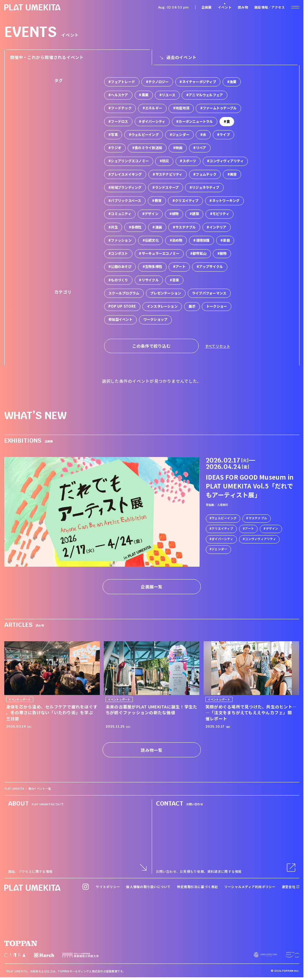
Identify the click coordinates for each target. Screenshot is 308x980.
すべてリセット (217, 346)
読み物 (243, 7)
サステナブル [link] (257, 518)
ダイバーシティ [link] (222, 539)
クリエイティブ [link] (222, 528)
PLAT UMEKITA (14, 789)
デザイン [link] (272, 528)
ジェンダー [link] (219, 549)
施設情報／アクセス (270, 7)
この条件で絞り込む (151, 346)
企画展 (207, 7)
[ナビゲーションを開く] (295, 7)
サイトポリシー (108, 887)
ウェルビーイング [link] (224, 518)
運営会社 (291, 887)
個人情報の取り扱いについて (148, 887)
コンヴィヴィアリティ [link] (260, 539)
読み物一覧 (152, 750)
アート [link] (249, 528)
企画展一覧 (152, 587)
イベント (225, 7)
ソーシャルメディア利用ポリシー (250, 887)
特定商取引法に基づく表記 (198, 887)
